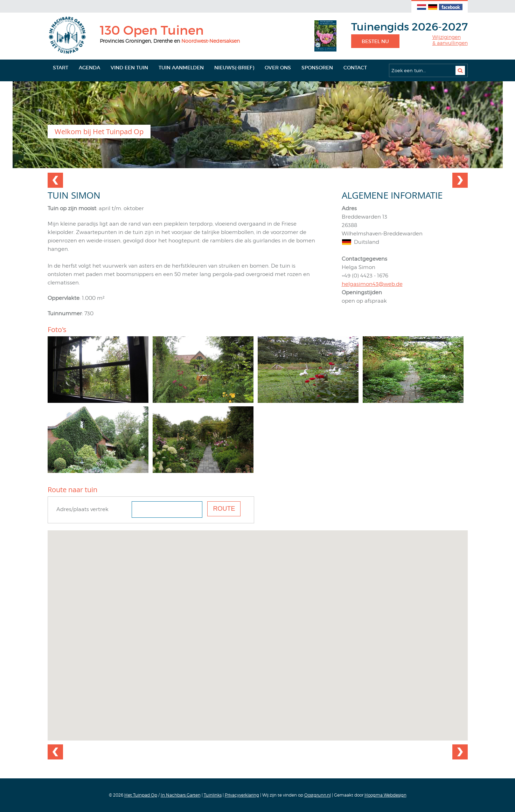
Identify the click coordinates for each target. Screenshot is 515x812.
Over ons (278, 68)
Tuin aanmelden (181, 68)
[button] (258, 629)
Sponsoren (317, 68)
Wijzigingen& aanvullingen (450, 40)
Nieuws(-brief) (234, 68)
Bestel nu (375, 41)
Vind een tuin (129, 68)
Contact (355, 68)
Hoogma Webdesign (385, 795)
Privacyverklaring (242, 795)
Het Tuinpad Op (141, 795)
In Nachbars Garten (181, 795)
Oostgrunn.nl (318, 795)
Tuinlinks (213, 795)
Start (61, 68)
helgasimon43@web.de (372, 284)
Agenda (89, 68)
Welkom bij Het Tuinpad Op (99, 132)
